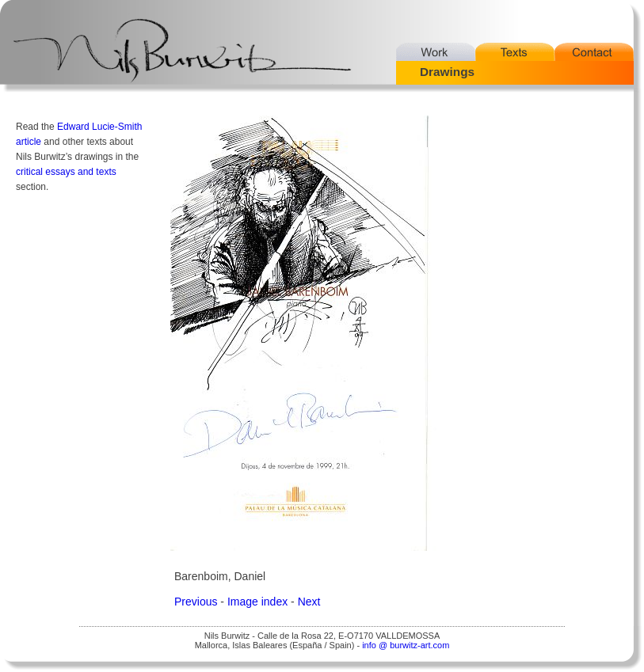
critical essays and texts (66, 172)
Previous (196, 602)
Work (436, 52)
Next (309, 602)
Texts (515, 52)
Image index (257, 602)
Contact (594, 52)
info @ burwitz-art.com (406, 645)
